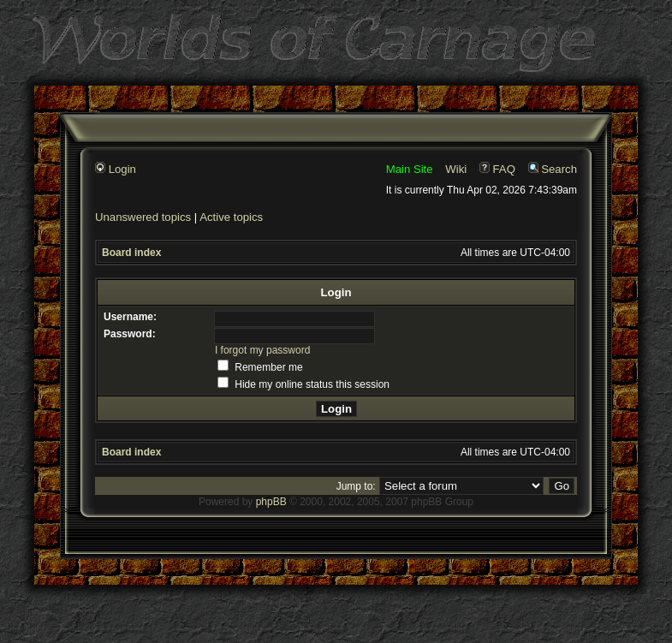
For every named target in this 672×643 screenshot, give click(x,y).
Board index (131, 253)
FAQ (497, 169)
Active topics (231, 217)
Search (553, 169)
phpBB (271, 502)
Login (116, 169)
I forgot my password (262, 350)
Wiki (456, 169)
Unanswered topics (143, 217)
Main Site (410, 169)
